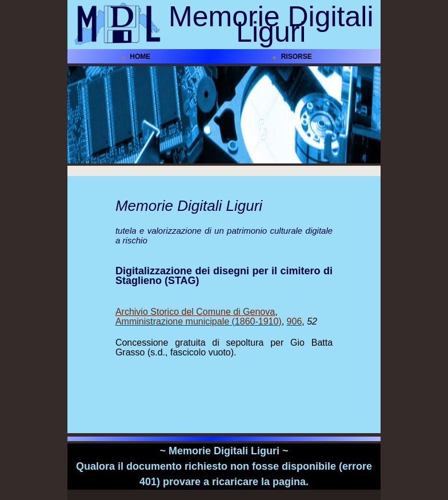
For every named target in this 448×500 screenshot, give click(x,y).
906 (295, 321)
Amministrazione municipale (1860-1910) (199, 321)
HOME (140, 57)
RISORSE (297, 57)
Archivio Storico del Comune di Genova (195, 312)
